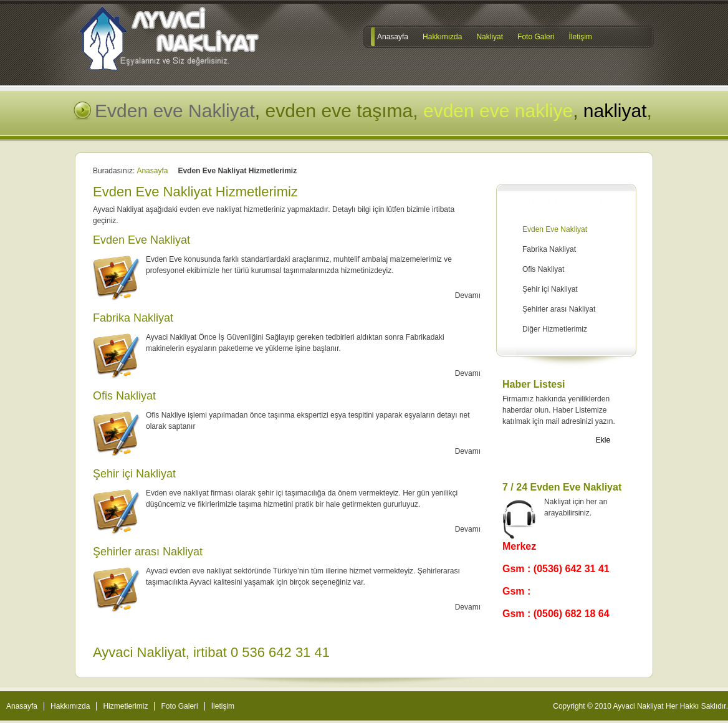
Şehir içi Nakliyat (550, 289)
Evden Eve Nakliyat (555, 229)
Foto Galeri (179, 706)
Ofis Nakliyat (543, 269)
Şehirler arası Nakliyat (559, 309)
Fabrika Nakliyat (549, 249)
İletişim (223, 706)
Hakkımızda (70, 706)
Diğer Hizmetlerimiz (555, 329)
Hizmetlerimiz (125, 706)
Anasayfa (152, 171)
